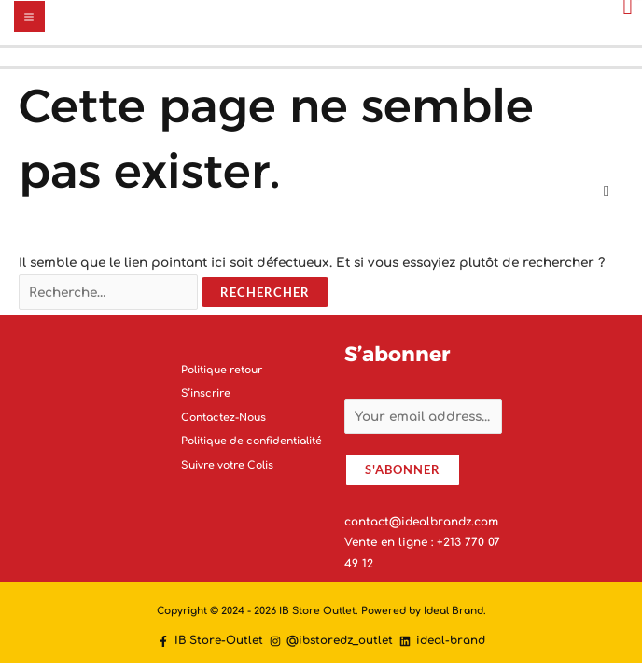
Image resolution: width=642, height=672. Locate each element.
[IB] (210, 641)
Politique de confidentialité (251, 441)
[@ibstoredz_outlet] (331, 641)
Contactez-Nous (223, 418)
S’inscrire (206, 393)
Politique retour (222, 370)
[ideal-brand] (442, 641)
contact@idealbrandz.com (421, 522)
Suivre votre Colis (227, 465)
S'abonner (403, 469)
